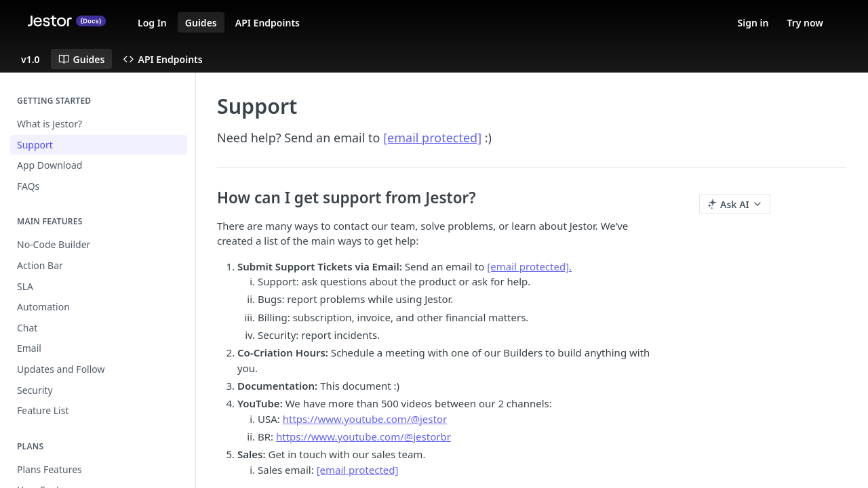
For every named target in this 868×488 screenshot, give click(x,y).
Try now (805, 23)
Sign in (753, 23)
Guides (201, 23)
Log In (152, 23)
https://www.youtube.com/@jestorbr (363, 436)
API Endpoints (268, 23)
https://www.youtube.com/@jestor (365, 419)
